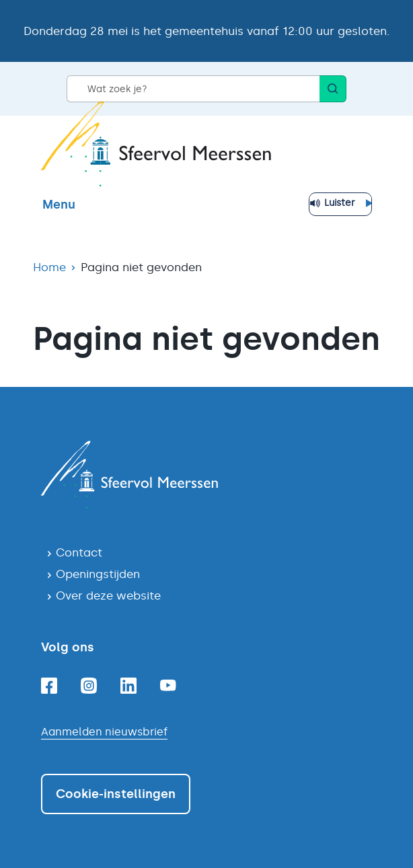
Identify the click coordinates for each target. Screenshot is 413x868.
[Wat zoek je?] (193, 89)
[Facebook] (49, 686)
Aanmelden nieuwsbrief (104, 732)
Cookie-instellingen (116, 794)
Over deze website (108, 595)
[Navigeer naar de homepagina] (206, 474)
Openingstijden (98, 574)
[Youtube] (168, 685)
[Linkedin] (128, 686)
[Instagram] (89, 686)
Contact (79, 552)
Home (49, 267)
